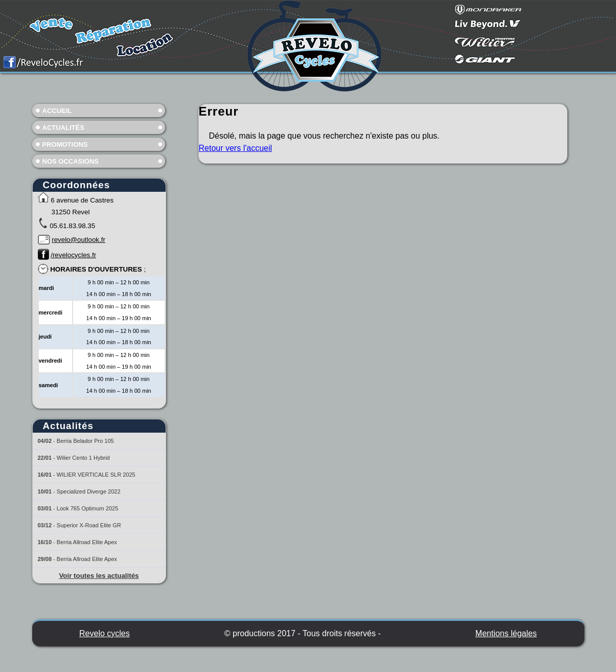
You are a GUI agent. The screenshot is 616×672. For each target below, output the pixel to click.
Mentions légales (506, 633)
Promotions (65, 144)
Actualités (63, 128)
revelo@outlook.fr (78, 240)
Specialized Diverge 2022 (89, 491)
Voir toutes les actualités (99, 576)
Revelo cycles (105, 633)
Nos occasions (71, 161)
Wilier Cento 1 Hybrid (83, 458)
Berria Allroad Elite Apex (87, 542)
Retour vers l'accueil (236, 148)
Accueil (57, 111)
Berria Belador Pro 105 (85, 441)
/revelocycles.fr (73, 255)
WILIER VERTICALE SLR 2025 (96, 475)
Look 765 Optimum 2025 (87, 508)
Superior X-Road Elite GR (89, 525)
